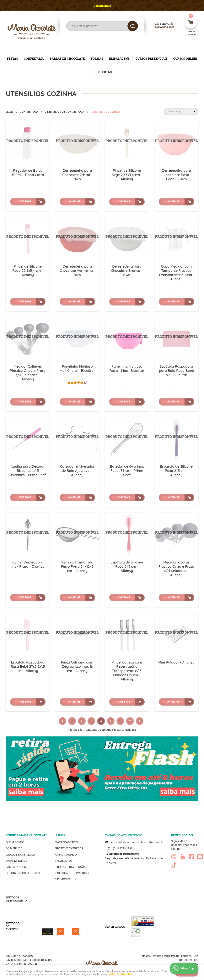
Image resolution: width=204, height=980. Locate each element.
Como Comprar (66, 854)
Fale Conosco (16, 867)
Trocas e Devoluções (71, 867)
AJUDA (60, 835)
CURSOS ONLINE (185, 59)
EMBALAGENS (119, 59)
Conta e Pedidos (161, 27)
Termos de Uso (66, 879)
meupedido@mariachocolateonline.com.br (136, 842)
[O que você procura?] (133, 26)
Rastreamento (67, 842)
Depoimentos (102, 6)
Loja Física (14, 848)
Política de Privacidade (73, 873)
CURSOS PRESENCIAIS (151, 59)
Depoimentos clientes (23, 873)
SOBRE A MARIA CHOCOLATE (27, 835)
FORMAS (97, 59)
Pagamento (64, 861)
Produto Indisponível (28, 143)
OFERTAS (105, 72)
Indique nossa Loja (20, 854)
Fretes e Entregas (69, 848)
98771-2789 (123, 848)
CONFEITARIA (34, 59)
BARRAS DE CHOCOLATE (67, 59)
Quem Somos (15, 842)
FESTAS (12, 59)
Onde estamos (16, 861)
